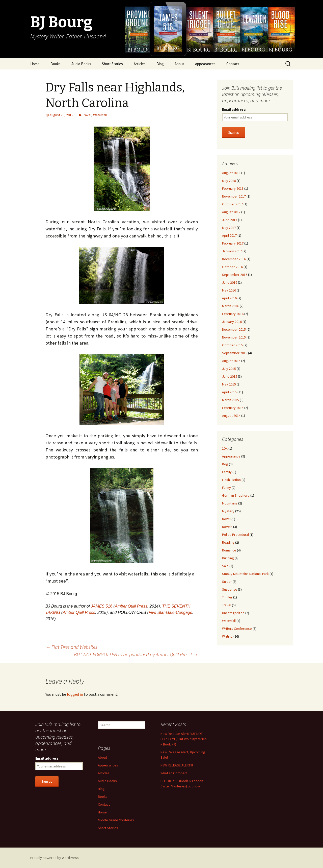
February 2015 (233, 408)
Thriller (227, 597)
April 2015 (229, 392)
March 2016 (231, 306)
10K (225, 448)
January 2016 (232, 322)
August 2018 (231, 173)
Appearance (231, 456)
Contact (233, 64)
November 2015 (234, 337)
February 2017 (233, 243)
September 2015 (235, 353)
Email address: (234, 109)
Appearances (205, 64)
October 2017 (232, 204)
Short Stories (112, 64)
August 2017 (231, 212)
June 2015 (230, 376)
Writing (227, 636)
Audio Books (81, 64)
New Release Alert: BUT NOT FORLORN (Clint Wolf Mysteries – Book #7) (184, 739)
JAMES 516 (102, 606)
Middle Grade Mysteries (116, 820)
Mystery (228, 511)
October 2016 (232, 267)
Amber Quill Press (131, 606)
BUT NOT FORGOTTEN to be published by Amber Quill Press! (136, 654)
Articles (140, 64)
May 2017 (229, 228)
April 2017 (229, 235)
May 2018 (229, 181)
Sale (225, 566)
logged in (75, 694)
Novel (226, 519)
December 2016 (234, 259)
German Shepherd (236, 495)
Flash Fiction (231, 480)
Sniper (227, 582)
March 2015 (231, 400)
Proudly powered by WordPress (55, 858)
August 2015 (231, 361)
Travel (87, 115)
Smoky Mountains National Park (245, 574)
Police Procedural (235, 535)
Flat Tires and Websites (71, 647)
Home (35, 64)
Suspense (230, 589)
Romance (229, 550)
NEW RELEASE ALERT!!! (177, 765)
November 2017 (234, 196)
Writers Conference (237, 629)
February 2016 (233, 314)
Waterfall (100, 115)
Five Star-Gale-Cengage (170, 612)
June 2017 (230, 220)
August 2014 (231, 416)
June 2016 (230, 282)
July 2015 (229, 369)
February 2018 (233, 188)
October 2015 (232, 345)
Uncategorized (233, 613)
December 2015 (234, 329)
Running (228, 558)
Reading (228, 542)
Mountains (230, 503)
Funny (226, 488)
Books (56, 64)
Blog (160, 64)
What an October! (174, 773)
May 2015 (229, 384)
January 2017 (232, 251)
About (179, 64)
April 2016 (229, 298)
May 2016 (229, 290)
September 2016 (235, 275)
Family (227, 472)
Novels (227, 527)
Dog (225, 464)
